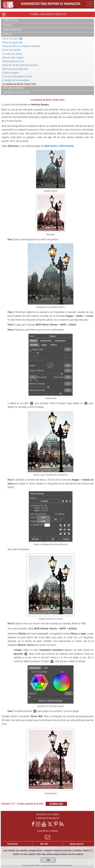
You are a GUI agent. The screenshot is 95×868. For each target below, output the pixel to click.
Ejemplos (8, 34)
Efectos (7, 25)
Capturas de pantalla (14, 88)
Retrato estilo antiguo (13, 58)
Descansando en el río (13, 61)
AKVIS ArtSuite (67, 146)
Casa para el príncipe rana (15, 69)
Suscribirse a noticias (47, 835)
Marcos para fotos (13, 30)
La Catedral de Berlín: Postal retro (19, 84)
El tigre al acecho (11, 73)
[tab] (47, 21)
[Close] (92, 850)
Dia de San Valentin (12, 50)
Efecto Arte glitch (12, 39)
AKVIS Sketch (51, 146)
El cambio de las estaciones (16, 80)
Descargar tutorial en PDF (17, 93)
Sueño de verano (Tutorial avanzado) (20, 65)
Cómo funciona (11, 21)
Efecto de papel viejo (13, 42)
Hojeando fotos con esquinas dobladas (21, 46)
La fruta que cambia (12, 54)
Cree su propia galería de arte (17, 76)
